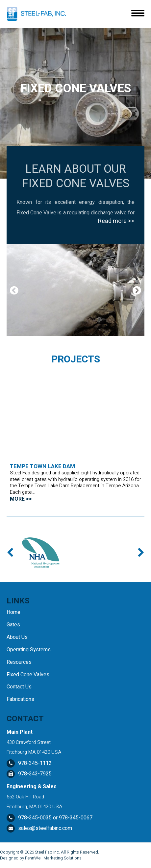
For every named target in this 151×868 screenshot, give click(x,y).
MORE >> (21, 499)
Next (137, 290)
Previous (14, 290)
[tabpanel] (75, 290)
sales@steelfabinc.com (45, 828)
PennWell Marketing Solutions (53, 858)
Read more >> (116, 221)
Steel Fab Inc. (47, 852)
